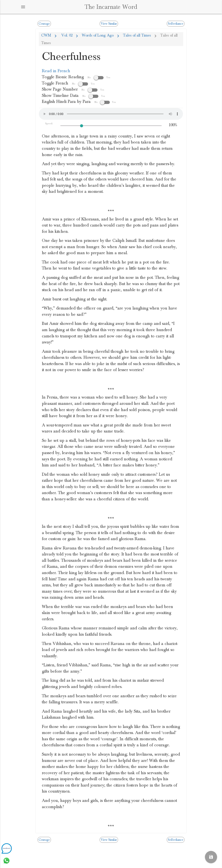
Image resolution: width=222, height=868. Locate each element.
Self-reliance (176, 24)
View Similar (109, 24)
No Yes (99, 77)
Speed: (49, 124)
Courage (44, 24)
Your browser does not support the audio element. (111, 114)
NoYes (105, 102)
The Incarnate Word (111, 7)
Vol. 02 (66, 35)
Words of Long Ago (98, 35)
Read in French (56, 71)
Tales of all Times (137, 35)
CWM (46, 35)
